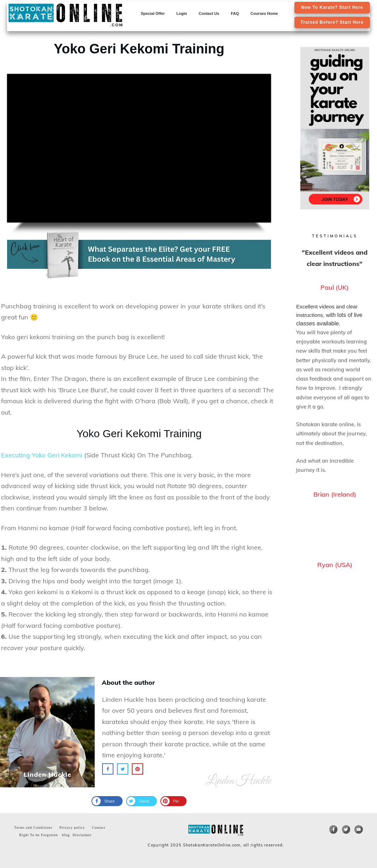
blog (66, 835)
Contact (99, 828)
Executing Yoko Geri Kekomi (42, 455)
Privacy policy (72, 828)
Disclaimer (82, 835)
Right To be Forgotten (37, 835)
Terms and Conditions (33, 828)
